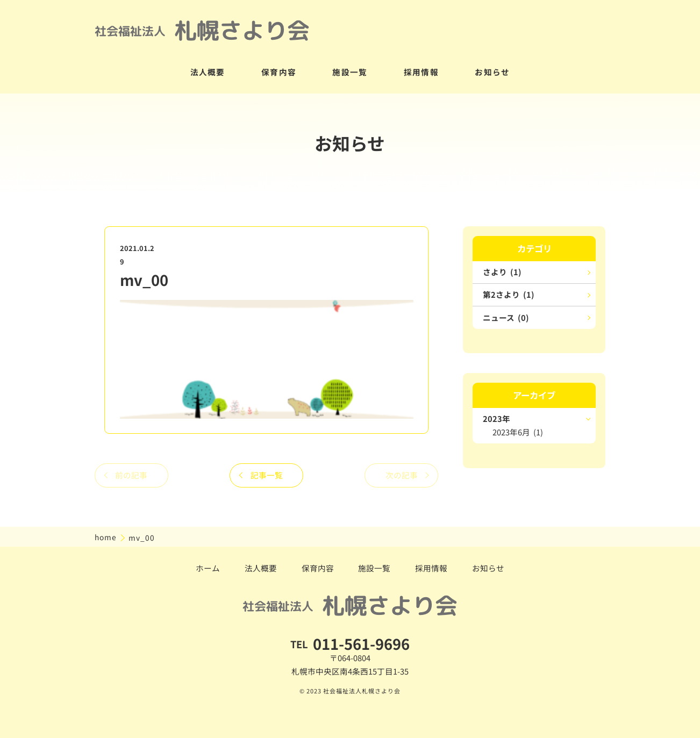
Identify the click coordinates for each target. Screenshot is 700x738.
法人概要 (208, 72)
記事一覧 (267, 475)
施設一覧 (350, 72)
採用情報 (421, 72)
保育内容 (279, 72)
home (107, 537)
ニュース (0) (506, 317)
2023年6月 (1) (518, 432)
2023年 (497, 418)
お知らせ (492, 72)
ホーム (208, 568)
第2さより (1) (509, 294)
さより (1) (502, 272)
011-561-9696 (361, 644)
